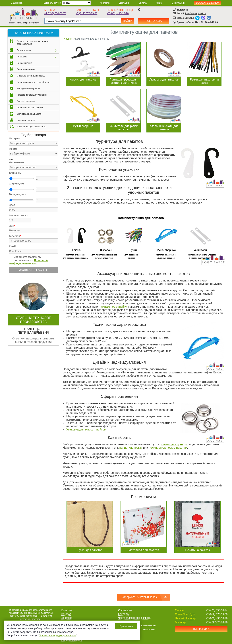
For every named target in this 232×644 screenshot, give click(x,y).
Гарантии (67, 610)
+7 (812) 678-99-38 (86, 13)
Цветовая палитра (26, 120)
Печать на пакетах (26, 69)
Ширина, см (16, 184)
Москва (50, 10)
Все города (154, 21)
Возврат (66, 614)
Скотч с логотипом (26, 101)
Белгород (181, 622)
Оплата (143, 3)
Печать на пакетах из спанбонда (33, 82)
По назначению (24, 63)
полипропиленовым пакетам (168, 448)
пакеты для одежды (174, 444)
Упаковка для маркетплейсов (86, 429)
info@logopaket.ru (196, 13)
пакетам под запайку (113, 307)
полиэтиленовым (131, 448)
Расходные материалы (28, 88)
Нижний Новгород (120, 10)
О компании (178, 3)
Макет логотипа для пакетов (31, 76)
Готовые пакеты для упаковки (32, 95)
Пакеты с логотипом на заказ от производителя (33, 43)
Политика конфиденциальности (58, 635)
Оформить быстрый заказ (139, 597)
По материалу (24, 50)
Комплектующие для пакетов (31, 127)
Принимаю (126, 626)
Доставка (124, 3)
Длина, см (15, 173)
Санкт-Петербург (88, 10)
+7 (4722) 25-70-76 (217, 622)
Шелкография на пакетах (29, 114)
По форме (22, 57)
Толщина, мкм (18, 194)
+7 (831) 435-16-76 (118, 13)
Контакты (105, 3)
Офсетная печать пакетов (30, 108)
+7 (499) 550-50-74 (55, 13)
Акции (159, 3)
